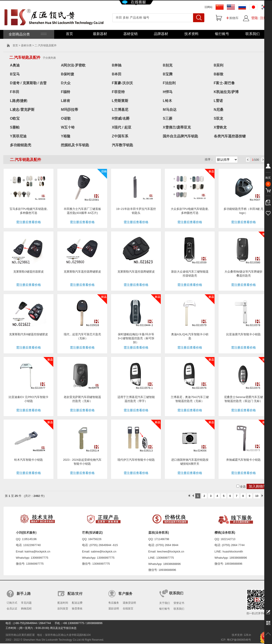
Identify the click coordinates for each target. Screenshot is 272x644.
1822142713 (228, 539)
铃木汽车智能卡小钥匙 (29, 460)
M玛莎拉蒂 (69, 110)
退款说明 (114, 609)
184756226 (95, 539)
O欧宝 (15, 118)
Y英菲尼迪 (18, 136)
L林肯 (65, 101)
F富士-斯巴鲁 (224, 83)
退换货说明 (129, 603)
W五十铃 (68, 127)
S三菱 (168, 118)
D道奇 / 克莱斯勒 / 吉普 (28, 83)
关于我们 (165, 603)
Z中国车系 (120, 136)
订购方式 (12, 603)
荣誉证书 (179, 603)
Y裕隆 (66, 136)
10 (257, 496)
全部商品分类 (27, 34)
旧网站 (209, 7)
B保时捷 (67, 74)
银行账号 (222, 34)
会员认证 (12, 609)
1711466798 (162, 539)
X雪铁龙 (220, 127)
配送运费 (77, 603)
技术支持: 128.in (241, 635)
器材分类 (26, 45)
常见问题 (26, 603)
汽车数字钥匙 (123, 145)
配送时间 (63, 603)
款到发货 (63, 609)
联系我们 (253, 34)
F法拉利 (169, 83)
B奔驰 (117, 65)
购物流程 (26, 609)
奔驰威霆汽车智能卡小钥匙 (243, 460)
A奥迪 (15, 65)
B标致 (219, 74)
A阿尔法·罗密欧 (73, 65)
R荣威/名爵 (121, 118)
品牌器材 (161, 34)
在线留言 (128, 609)
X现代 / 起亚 (122, 127)
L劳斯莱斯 (120, 101)
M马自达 (170, 110)
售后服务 (114, 603)
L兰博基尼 (120, 110)
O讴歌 (66, 118)
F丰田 (15, 92)
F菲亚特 (118, 92)
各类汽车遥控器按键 (230, 136)
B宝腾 (168, 74)
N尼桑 (219, 110)
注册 (263, 18)
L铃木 (167, 101)
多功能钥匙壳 (21, 145)
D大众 (66, 83)
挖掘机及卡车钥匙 (75, 145)
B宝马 (15, 74)
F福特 (65, 92)
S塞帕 (15, 127)
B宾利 (219, 65)
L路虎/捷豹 (19, 101)
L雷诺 (218, 101)
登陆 (255, 18)
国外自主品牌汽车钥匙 (180, 136)
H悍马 (168, 92)
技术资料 (192, 34)
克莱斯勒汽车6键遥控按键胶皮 (29, 334)
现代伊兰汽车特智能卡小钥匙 (136, 460)
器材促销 (130, 34)
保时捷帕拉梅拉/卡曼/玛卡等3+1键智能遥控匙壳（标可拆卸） (136, 338)
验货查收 (77, 609)
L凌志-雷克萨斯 (22, 110)
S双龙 (219, 118)
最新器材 (100, 34)
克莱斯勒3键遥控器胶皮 (28, 272)
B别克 (168, 65)
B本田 (117, 74)
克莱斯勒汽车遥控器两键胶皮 (82, 272)
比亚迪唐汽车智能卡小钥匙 (243, 334)
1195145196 (29, 539)
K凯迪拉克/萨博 (226, 92)
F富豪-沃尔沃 (122, 83)
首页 (69, 34)
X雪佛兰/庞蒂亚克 (177, 127)
